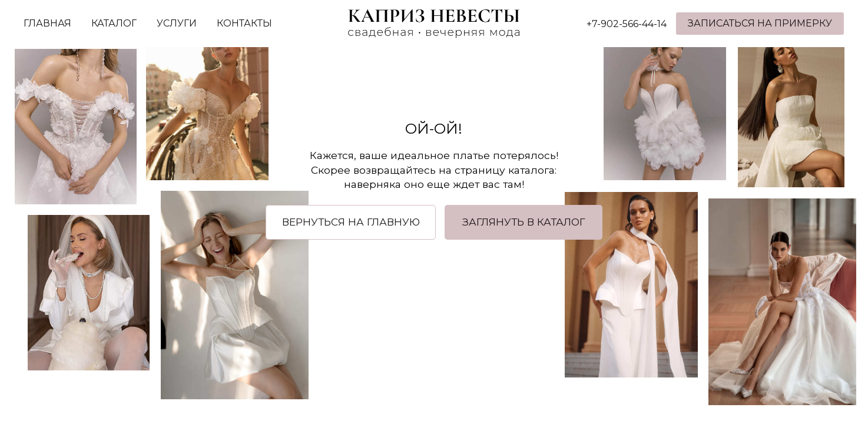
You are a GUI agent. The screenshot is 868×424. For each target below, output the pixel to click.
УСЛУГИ (177, 23)
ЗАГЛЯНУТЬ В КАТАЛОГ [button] (524, 222)
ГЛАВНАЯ (47, 23)
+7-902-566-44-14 (627, 24)
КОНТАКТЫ (244, 23)
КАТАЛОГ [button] (114, 23)
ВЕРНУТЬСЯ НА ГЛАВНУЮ (351, 222)
